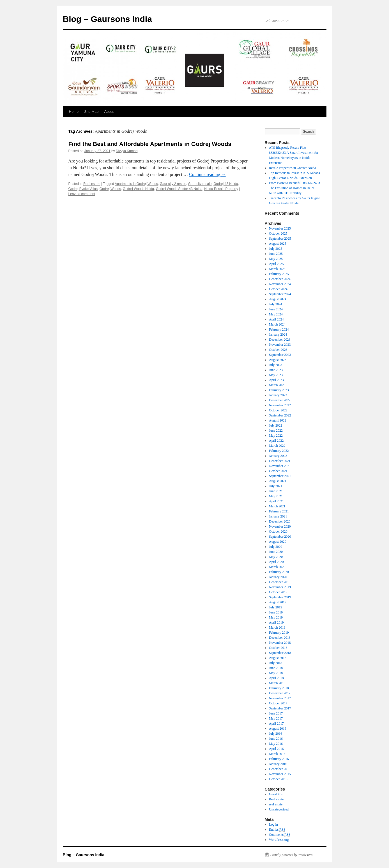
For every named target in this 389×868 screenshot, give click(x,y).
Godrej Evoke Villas (83, 189)
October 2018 (278, 648)
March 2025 (277, 269)
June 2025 (276, 254)
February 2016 (279, 759)
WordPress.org (279, 840)
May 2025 (276, 259)
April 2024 (276, 319)
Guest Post (276, 794)
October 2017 (278, 703)
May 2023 (276, 375)
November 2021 (280, 466)
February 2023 (279, 390)
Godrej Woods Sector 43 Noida (179, 189)
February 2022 (279, 451)
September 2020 (280, 537)
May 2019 (276, 617)
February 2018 (279, 688)
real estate (276, 804)
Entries (277, 830)
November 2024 (280, 284)
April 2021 (276, 501)
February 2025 (279, 274)
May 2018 (276, 673)
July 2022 (276, 425)
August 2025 (278, 244)
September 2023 (280, 355)
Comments (280, 835)
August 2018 (278, 658)
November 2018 (280, 643)
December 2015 (280, 769)
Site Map (91, 112)
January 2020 (278, 577)
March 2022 (277, 446)
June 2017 (276, 713)
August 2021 (278, 481)
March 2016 (277, 754)
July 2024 (276, 304)
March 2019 (277, 627)
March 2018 (277, 683)
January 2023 (278, 395)
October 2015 (278, 779)
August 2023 (278, 360)
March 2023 (277, 385)
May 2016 (276, 744)
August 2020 (278, 542)
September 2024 (280, 294)
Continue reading (207, 174)
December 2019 (280, 582)
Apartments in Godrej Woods (136, 184)
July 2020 (276, 547)
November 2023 (280, 345)
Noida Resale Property (221, 189)
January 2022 (278, 456)
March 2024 (277, 324)
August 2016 (278, 729)
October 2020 (278, 532)
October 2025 (278, 233)
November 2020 (280, 526)
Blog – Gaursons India (107, 19)
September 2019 (280, 597)
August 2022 (278, 420)
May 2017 (276, 718)
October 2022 (278, 410)
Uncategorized (279, 809)
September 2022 (280, 415)
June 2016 (276, 739)
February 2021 (279, 511)
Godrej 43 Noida (226, 184)
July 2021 (276, 486)
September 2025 (280, 239)
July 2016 (276, 734)
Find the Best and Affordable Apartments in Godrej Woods (150, 144)
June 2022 (276, 430)
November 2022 (280, 405)
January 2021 (278, 516)
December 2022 (280, 400)
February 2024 (279, 329)
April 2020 (276, 562)
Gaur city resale (200, 184)
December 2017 (280, 693)
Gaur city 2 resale (173, 184)
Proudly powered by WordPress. (292, 855)
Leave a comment (82, 194)
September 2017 (280, 708)
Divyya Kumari (127, 151)
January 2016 (278, 764)
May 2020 (276, 557)
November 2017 (280, 698)
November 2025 (280, 228)
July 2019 (276, 607)
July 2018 (276, 663)
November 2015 (280, 774)
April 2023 (276, 380)
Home (74, 112)
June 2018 (276, 668)
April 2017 (276, 723)
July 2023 (276, 365)
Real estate (92, 184)
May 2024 (276, 314)
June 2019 (276, 612)
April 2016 (276, 749)
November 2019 (280, 587)
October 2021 (278, 471)
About (109, 112)
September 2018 (280, 653)
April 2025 (276, 264)
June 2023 (276, 370)
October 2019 (278, 592)
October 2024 (278, 289)
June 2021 (276, 491)
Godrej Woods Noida (138, 189)
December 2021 (280, 461)
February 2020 (279, 572)
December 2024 (280, 279)
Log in (273, 825)
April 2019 (276, 622)
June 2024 (276, 309)
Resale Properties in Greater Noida (292, 168)
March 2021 (277, 506)
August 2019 (278, 602)
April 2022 (276, 441)
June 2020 (276, 552)
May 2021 (276, 496)
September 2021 (280, 476)
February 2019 (279, 633)
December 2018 (280, 638)
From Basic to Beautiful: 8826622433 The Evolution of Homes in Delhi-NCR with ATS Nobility (294, 188)
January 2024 (278, 335)
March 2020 (277, 567)
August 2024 (278, 299)
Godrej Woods (110, 189)
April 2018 (276, 678)
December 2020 (280, 521)
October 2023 (278, 350)
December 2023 (280, 340)
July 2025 (276, 249)
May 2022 (276, 436)
